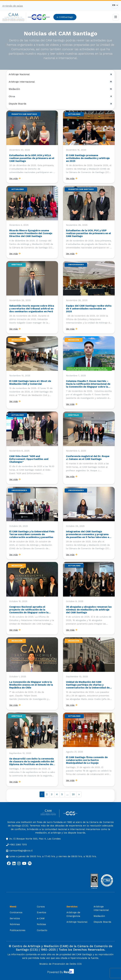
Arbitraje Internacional (60, 82)
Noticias (41, 924)
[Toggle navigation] (116, 17)
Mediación (60, 89)
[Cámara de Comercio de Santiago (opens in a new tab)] (39, 17)
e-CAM (41, 918)
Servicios (15, 918)
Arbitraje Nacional (60, 74)
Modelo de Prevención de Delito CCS (60, 964)
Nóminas (15, 924)
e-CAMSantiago (65, 17)
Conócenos (16, 912)
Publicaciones (18, 930)
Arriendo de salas (13, 6)
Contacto (42, 930)
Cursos (41, 907)
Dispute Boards (60, 104)
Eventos (42, 912)
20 (73, 794)
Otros (60, 96)
